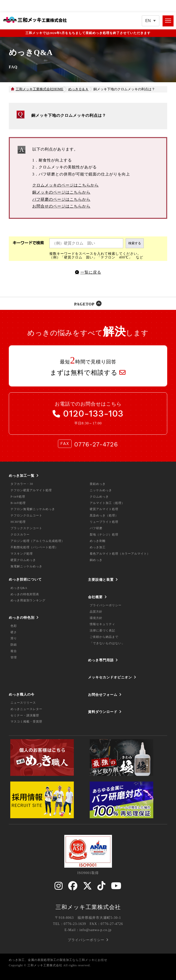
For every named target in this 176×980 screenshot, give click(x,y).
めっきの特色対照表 (25, 594)
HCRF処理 (18, 522)
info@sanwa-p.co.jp (95, 930)
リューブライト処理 (104, 522)
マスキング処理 (22, 554)
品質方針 (96, 612)
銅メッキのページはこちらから (61, 192)
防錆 (14, 645)
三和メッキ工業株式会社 (88, 907)
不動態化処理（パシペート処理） (34, 547)
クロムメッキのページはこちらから (66, 185)
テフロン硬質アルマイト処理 (31, 490)
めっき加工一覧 (22, 476)
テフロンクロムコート (26, 515)
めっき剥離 (98, 541)
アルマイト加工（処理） (107, 503)
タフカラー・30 (22, 484)
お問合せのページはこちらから (61, 206)
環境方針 (96, 618)
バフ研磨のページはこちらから (61, 199)
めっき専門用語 (101, 660)
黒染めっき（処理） (104, 515)
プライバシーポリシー (106, 605)
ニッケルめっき (101, 490)
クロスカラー (20, 535)
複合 (14, 651)
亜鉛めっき (98, 484)
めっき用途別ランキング (28, 600)
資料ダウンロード (103, 712)
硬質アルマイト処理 (104, 509)
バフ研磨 (96, 528)
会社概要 (95, 597)
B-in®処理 (18, 503)
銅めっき (96, 560)
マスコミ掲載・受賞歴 (26, 722)
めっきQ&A (19, 588)
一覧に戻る (91, 272)
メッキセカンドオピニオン (110, 677)
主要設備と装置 (101, 580)
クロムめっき (99, 497)
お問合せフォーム (103, 695)
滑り (14, 638)
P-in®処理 (18, 497)
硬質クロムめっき (23, 560)
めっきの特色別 (22, 618)
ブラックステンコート (26, 528)
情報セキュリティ (102, 624)
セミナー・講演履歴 (25, 715)
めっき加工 (98, 547)
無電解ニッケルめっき (26, 566)
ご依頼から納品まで (104, 637)
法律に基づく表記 (102, 630)
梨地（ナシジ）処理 (104, 535)
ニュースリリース (23, 703)
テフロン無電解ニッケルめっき (33, 509)
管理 (14, 657)
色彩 (14, 626)
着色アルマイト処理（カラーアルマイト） (120, 554)
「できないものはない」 (107, 643)
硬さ (14, 632)
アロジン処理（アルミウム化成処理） (38, 541)
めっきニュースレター (26, 709)
